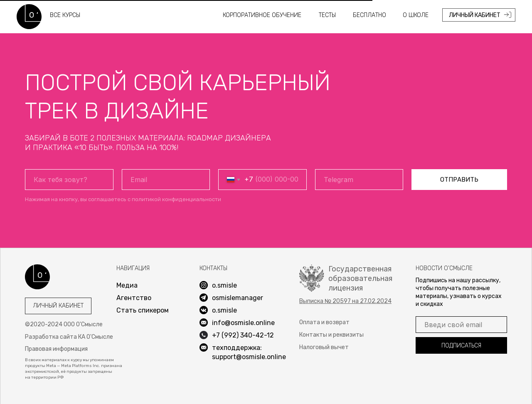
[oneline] (359, 180)
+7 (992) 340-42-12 (243, 335)
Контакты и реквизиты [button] (331, 335)
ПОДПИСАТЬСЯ (461, 346)
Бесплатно (369, 15)
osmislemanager (238, 298)
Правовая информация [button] (56, 349)
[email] (166, 180)
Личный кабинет (58, 306)
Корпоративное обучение (262, 15)
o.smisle (224, 310)
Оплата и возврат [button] (324, 322)
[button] (345, 301)
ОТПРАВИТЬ (459, 180)
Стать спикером (143, 310)
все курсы (65, 15)
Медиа (127, 285)
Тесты (327, 15)
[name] (69, 180)
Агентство (134, 298)
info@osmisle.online (243, 323)
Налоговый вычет (324, 347)
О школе (416, 15)
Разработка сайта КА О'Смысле (69, 337)
